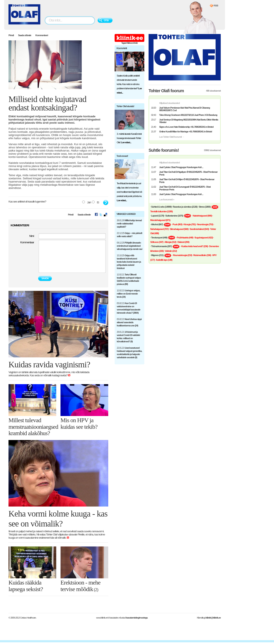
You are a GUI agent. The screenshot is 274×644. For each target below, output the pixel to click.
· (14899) (161, 207)
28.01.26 (129, 224)
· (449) (159, 238)
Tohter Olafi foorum (166, 91)
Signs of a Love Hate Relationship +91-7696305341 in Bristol (186, 127)
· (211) (157, 255)
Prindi (11, 35)
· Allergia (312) (170, 242)
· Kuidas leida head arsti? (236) (194, 246)
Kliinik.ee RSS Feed (214, 6)
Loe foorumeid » (167, 200)
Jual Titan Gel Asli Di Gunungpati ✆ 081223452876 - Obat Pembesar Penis (185, 188)
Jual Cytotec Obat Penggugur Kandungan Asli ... (181, 167)
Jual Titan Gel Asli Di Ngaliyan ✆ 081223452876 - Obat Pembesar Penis (188, 173)
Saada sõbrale (25, 35)
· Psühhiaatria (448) (185, 238)
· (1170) (157, 216)
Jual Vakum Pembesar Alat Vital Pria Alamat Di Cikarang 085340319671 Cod (185, 109)
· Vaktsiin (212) (170, 251)
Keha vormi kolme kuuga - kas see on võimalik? (58, 519)
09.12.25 (129, 246)
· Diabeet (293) (183, 242)
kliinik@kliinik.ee (213, 618)
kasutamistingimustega (137, 618)
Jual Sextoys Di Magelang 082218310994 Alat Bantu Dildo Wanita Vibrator (189, 121)
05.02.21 (129, 308)
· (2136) (185, 207)
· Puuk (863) (177, 224)
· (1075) (174, 216)
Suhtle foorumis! (164, 150)
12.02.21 (129, 279)
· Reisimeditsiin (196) (202, 255)
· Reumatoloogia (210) (182, 255)
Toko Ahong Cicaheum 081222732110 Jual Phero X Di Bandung (188, 115)
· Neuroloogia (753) (205, 224)
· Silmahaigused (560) (179, 229)
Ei (95, 202)
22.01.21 (129, 353)
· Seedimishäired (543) (199, 229)
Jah (86, 202)
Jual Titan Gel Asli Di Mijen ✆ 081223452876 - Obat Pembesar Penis (187, 181)
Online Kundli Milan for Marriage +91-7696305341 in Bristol (186, 132)
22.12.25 (129, 235)
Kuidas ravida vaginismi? (49, 364)
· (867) (157, 224)
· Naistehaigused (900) (202, 216)
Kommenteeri (42, 35)
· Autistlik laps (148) (164, 260)
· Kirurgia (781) (189, 224)
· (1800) (204, 207)
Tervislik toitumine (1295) (161, 211)
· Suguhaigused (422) (203, 238)
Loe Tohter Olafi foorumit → (172, 137)
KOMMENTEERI (20, 225)
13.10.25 (129, 262)
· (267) (161, 246)
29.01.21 (128, 337)
